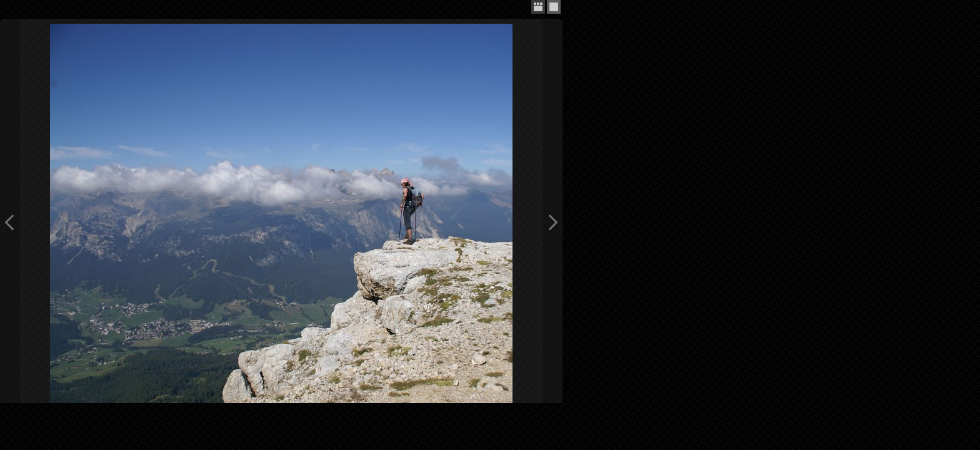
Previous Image (10, 222)
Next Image (552, 222)
